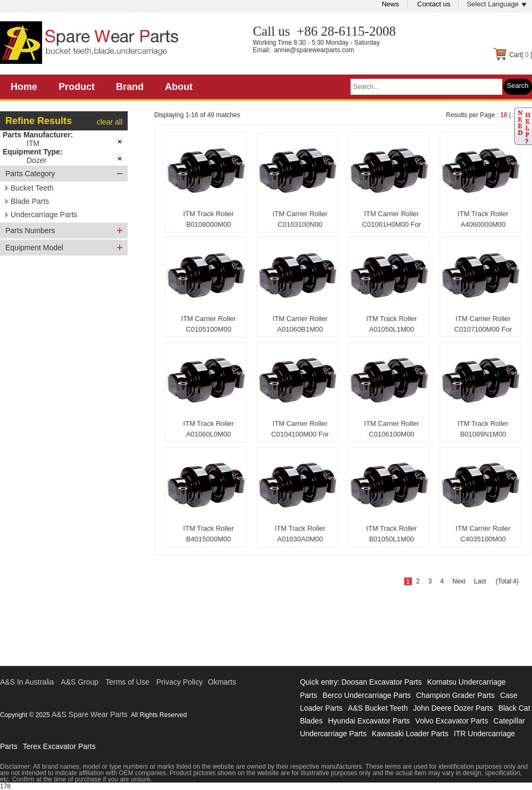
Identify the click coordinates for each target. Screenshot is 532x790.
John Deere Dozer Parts (453, 708)
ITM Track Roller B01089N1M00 (483, 429)
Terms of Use (127, 682)
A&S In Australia (27, 682)
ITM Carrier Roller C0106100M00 (391, 429)
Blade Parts (30, 201)
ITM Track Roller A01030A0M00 (300, 534)
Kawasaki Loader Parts (410, 734)
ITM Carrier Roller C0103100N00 (300, 219)
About (179, 87)
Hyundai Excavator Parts (369, 721)
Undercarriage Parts (44, 215)
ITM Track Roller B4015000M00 (208, 534)
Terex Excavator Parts (59, 746)
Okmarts (222, 682)
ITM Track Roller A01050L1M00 (391, 324)
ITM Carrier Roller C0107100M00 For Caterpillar (483, 326)
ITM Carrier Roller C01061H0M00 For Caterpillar (392, 221)
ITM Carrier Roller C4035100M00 (483, 534)
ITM (33, 143)
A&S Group (80, 682)
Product (77, 87)
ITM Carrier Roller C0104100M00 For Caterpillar (300, 431)
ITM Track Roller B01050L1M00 (391, 534)
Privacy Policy (180, 682)
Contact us (434, 4)
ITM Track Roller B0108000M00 (208, 219)
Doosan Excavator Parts (382, 682)
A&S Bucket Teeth (378, 708)
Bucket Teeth (32, 188)
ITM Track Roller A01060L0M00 (208, 429)
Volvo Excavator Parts (452, 721)
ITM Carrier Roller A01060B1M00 (300, 324)
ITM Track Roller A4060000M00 (483, 219)
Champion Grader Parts (455, 695)
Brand (130, 87)
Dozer (36, 160)
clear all (110, 122)
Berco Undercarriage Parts (367, 695)
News (390, 4)
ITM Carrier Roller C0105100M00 (208, 324)
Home (24, 87)
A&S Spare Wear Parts (90, 714)
